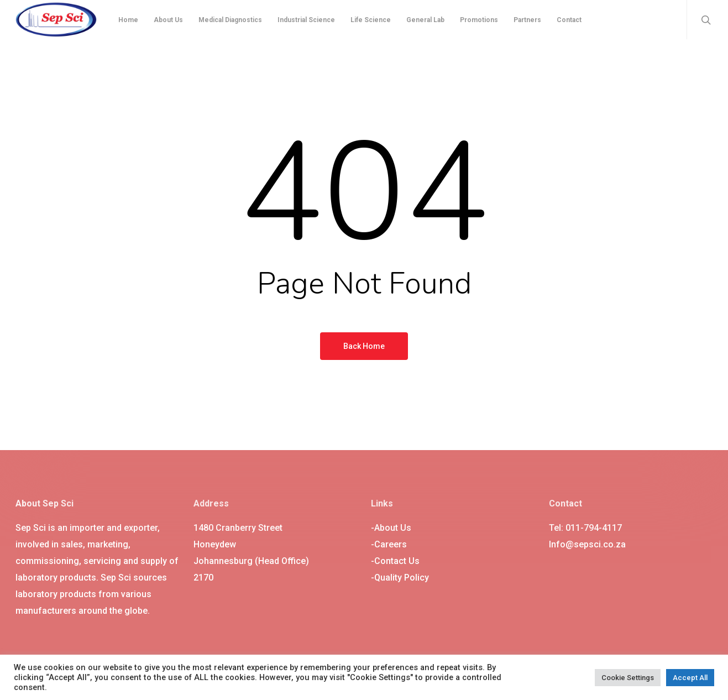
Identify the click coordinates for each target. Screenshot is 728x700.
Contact (569, 20)
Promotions (479, 20)
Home (128, 20)
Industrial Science (306, 20)
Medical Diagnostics (230, 20)
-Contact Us (395, 561)
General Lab (425, 20)
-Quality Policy (400, 578)
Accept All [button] (690, 678)
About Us (168, 20)
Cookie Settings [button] (628, 678)
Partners (527, 20)
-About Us (391, 528)
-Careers (389, 544)
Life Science (371, 20)
